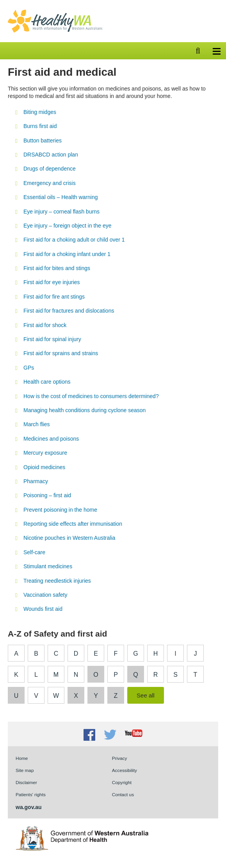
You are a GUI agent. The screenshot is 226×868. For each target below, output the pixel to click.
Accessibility (125, 770)
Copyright (122, 782)
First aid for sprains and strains (61, 353)
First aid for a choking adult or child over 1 (74, 240)
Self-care (34, 552)
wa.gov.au (29, 807)
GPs (29, 368)
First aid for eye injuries (52, 282)
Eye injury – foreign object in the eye (67, 226)
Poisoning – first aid (47, 495)
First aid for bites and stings (57, 268)
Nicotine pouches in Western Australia (69, 538)
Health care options (47, 382)
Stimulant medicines (48, 566)
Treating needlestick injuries (57, 581)
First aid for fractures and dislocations (69, 311)
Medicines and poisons (51, 439)
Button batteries (43, 141)
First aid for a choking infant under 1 (67, 254)
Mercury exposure (45, 453)
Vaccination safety (45, 595)
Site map (25, 770)
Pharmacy (36, 481)
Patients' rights (31, 794)
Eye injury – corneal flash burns (61, 212)
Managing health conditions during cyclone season (85, 410)
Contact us (123, 794)
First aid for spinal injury (52, 339)
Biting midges (40, 112)
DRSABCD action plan (51, 155)
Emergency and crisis (50, 183)
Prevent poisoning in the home (60, 510)
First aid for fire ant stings (54, 297)
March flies (37, 424)
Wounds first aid (43, 609)
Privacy (120, 758)
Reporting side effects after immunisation (73, 524)
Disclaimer (26, 782)
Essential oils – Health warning (61, 197)
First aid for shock (45, 325)
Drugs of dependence (50, 169)
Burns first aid (40, 126)
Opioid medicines (44, 467)
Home (22, 758)
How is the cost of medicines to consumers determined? (91, 396)
